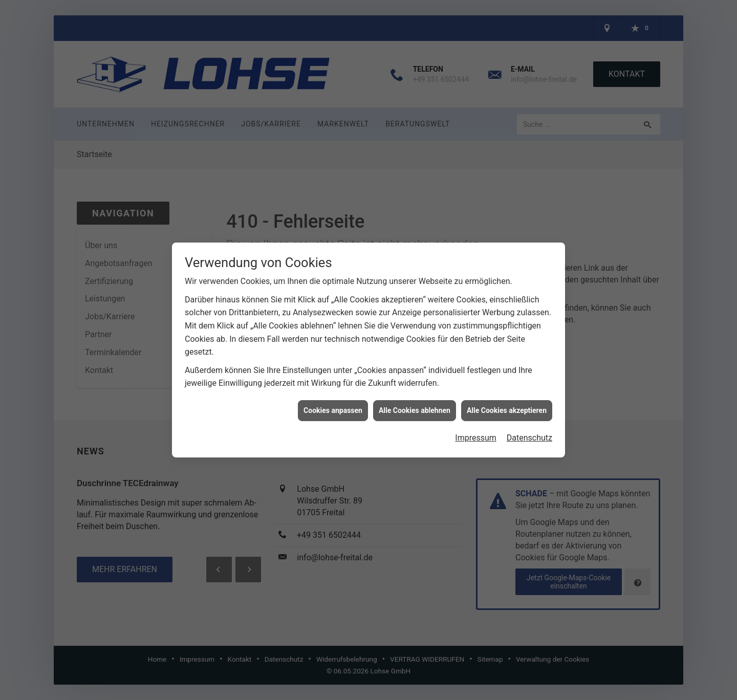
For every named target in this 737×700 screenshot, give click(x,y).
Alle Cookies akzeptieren (507, 404)
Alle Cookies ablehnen (415, 404)
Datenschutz (529, 432)
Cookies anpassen (333, 404)
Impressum (476, 432)
